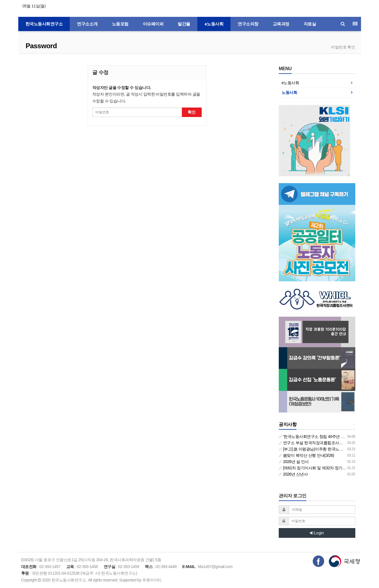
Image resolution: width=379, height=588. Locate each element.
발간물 (184, 24)
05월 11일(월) (34, 6)
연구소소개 (87, 24)
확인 (192, 112)
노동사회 (289, 92)
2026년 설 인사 (294, 462)
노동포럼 (120, 24)
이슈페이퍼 (153, 24)
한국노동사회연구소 (44, 24)
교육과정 (281, 24)
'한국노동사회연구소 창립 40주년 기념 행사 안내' (323, 437)
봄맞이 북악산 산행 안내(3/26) (306, 455)
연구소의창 (248, 24)
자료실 (310, 24)
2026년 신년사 (293, 474)
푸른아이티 (152, 580)
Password (41, 46)
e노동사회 (214, 24)
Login (317, 533)
